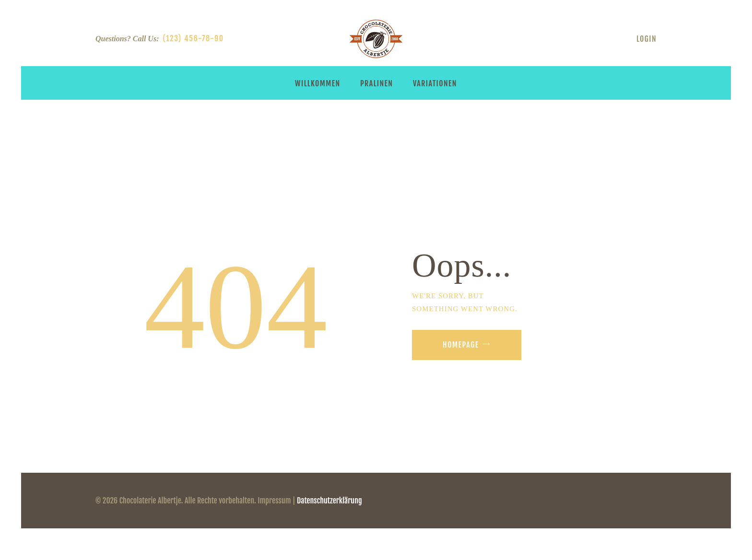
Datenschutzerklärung (329, 501)
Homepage (461, 345)
